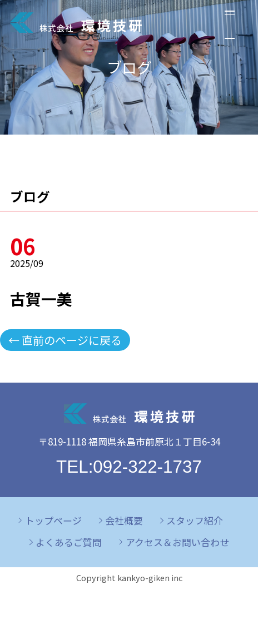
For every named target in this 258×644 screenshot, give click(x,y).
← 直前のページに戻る (65, 340)
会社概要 (124, 520)
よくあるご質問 (69, 542)
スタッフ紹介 (195, 520)
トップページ (53, 520)
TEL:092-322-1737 (129, 467)
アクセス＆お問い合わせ (177, 542)
